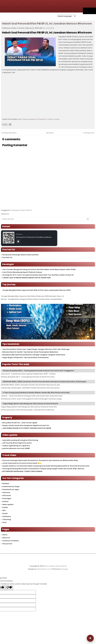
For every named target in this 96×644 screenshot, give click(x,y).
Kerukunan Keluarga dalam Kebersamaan (20, 255)
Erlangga (64, 569)
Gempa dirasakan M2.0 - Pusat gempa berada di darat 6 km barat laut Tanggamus (38, 371)
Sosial (5, 513)
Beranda (50, 133)
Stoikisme (7, 516)
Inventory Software (11, 541)
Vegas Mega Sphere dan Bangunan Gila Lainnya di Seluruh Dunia (30, 404)
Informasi (7, 495)
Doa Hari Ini (7, 257)
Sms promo (7, 544)
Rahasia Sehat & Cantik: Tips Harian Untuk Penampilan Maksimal (30, 352)
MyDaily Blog (23, 9)
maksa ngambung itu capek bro (16, 446)
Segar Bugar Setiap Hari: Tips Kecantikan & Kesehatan (26, 357)
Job (40, 3)
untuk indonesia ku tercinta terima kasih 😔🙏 (22, 463)
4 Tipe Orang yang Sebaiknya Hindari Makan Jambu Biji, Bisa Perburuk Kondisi (36, 393)
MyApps (7, 9)
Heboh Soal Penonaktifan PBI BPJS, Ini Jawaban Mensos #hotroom (47, 24)
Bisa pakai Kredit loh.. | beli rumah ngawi (20, 423)
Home (6, 3)
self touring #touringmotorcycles (17, 443)
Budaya (6, 483)
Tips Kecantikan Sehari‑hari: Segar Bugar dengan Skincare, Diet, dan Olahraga (36, 349)
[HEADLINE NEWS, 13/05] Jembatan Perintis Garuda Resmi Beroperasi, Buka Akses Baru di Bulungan (44, 382)
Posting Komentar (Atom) (21, 210)
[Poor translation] (9, 588)
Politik (5, 507)
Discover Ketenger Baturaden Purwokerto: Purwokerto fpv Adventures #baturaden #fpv (40, 460)
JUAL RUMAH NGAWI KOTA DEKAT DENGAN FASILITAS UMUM (27, 428)
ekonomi (6, 492)
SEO (4, 510)
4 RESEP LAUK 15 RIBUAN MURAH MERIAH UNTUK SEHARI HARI (26, 278)
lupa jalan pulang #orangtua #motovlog (20, 440)
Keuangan (7, 498)
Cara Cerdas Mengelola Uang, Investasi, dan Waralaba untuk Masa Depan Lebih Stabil (39, 269)
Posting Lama (89, 133)
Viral (4, 522)
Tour (29, 3)
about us (6, 538)
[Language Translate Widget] (66, 16)
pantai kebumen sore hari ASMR (16, 448)
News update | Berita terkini (55, 566)
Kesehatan (53, 3)
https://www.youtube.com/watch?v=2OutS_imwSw (39, 119)
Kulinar (5, 501)
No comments (48, 28)
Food (67, 3)
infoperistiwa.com (44, 569)
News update (8, 504)
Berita (17, 3)
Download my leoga (11, 486)
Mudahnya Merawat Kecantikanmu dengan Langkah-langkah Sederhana (34, 355)
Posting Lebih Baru (9, 133)
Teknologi (7, 519)
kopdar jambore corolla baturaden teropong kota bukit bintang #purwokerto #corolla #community (46, 466)
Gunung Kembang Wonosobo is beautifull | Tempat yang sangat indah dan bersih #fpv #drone (43, 469)
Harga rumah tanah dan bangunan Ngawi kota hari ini (26, 425)
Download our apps (11, 489)
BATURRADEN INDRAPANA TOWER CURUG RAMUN (22, 471)
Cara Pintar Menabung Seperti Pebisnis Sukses (22, 272)
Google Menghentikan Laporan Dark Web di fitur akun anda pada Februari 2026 (36, 290)
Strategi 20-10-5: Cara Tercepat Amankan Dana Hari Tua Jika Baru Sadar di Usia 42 (38, 275)
